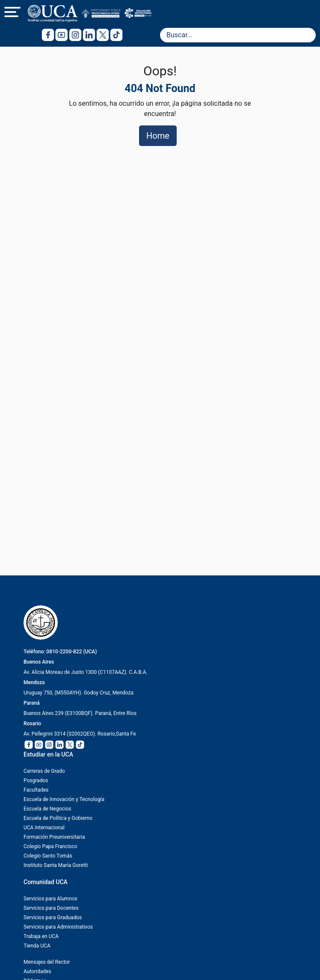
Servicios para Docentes (51, 908)
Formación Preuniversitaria (54, 837)
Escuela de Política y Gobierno (58, 818)
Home (158, 136)
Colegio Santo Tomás (48, 856)
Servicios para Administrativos (58, 927)
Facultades (36, 790)
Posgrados (36, 780)
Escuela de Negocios (47, 809)
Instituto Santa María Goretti (56, 865)
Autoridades (37, 971)
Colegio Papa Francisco (50, 846)
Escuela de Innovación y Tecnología (64, 799)
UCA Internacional (44, 828)
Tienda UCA (37, 946)
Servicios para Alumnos (50, 899)
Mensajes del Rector (47, 962)
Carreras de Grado (44, 771)
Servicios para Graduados (53, 917)
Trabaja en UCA (41, 936)
